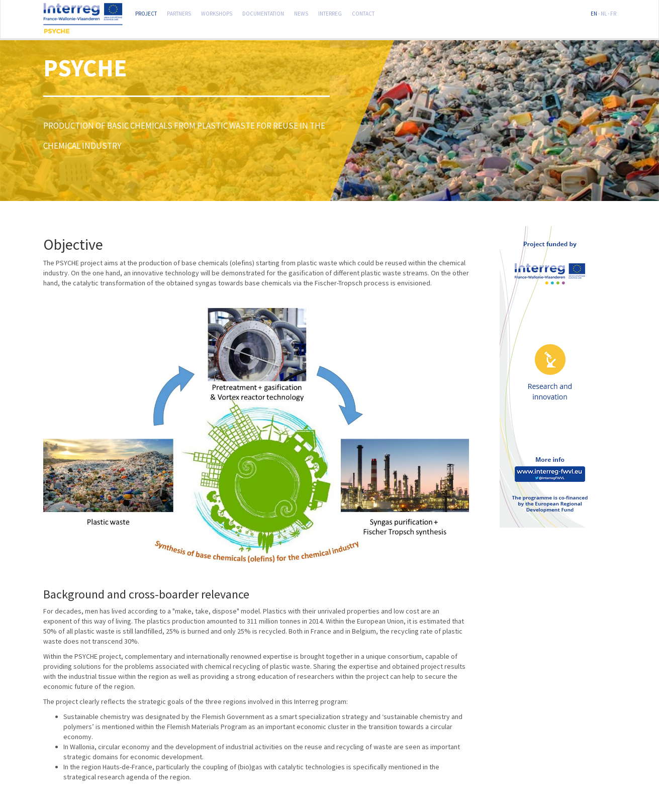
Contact (363, 13)
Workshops (217, 13)
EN (594, 13)
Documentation (263, 13)
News (301, 13)
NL (604, 13)
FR (613, 13)
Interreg (330, 13)
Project (146, 13)
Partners (179, 13)
